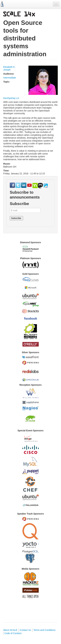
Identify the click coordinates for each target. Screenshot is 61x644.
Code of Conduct (13, 633)
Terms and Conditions (44, 630)
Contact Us (25, 630)
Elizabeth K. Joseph (9, 68)
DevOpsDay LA (11, 98)
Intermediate (10, 78)
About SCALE (10, 630)
